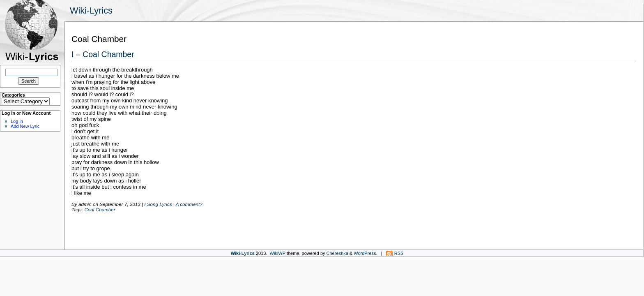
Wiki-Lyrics (91, 10)
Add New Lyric (25, 126)
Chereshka (337, 253)
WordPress (365, 253)
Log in (17, 121)
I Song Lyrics (158, 204)
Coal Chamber (100, 209)
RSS (399, 253)
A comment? (189, 204)
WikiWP (278, 253)
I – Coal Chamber (103, 54)
